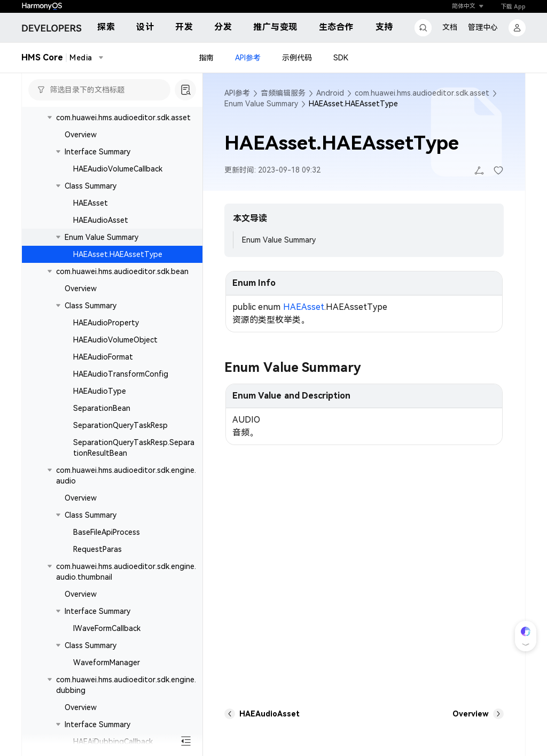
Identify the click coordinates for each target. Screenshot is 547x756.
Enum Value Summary (279, 240)
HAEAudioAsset (101, 220)
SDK (341, 58)
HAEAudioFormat (103, 357)
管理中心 (483, 27)
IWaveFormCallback (107, 628)
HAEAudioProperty (106, 323)
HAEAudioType (100, 391)
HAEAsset (91, 203)
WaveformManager (107, 663)
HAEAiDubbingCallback (113, 742)
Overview (81, 135)
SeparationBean (102, 408)
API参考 (248, 58)
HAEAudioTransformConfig (121, 374)
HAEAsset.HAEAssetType (118, 254)
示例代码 (297, 58)
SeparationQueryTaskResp (120, 425)
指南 (206, 58)
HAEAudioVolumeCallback (118, 169)
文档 (450, 27)
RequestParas (97, 549)
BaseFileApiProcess (107, 532)
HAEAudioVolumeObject (115, 340)
